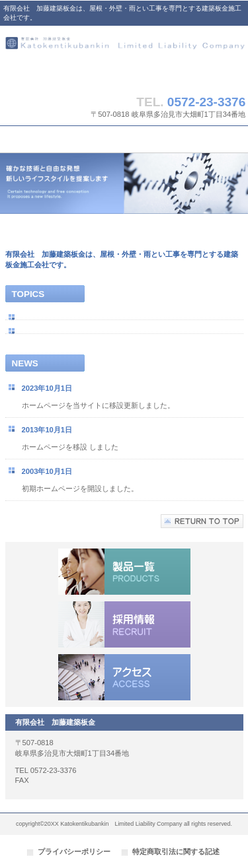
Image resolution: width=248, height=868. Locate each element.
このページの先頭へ (202, 521)
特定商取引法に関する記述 (176, 851)
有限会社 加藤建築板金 (124, 57)
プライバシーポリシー (74, 851)
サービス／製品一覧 (124, 572)
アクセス (124, 677)
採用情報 (124, 624)
